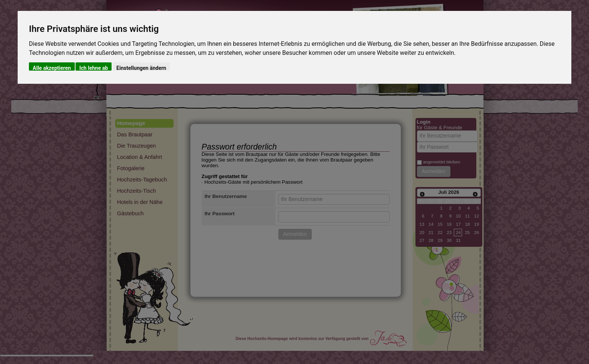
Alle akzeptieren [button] (52, 68)
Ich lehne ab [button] (94, 68)
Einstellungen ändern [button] (141, 68)
